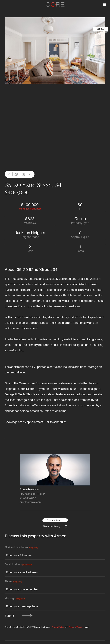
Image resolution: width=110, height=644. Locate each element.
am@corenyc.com (31, 502)
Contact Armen (55, 520)
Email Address (18, 565)
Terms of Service (76, 627)
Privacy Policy (58, 627)
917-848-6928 (28, 498)
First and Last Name (21, 548)
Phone (13, 582)
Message (15, 599)
